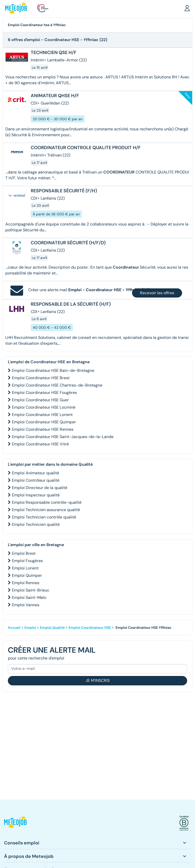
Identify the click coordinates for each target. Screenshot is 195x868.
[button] (187, 8)
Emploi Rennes (26, 583)
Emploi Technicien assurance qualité (46, 510)
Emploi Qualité (52, 628)
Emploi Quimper (27, 575)
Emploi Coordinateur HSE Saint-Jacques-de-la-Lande (63, 437)
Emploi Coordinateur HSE (90, 628)
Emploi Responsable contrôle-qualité (47, 502)
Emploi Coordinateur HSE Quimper (44, 422)
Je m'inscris (98, 680)
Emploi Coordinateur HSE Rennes (43, 429)
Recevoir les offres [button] (157, 293)
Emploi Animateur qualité (36, 473)
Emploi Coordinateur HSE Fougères (44, 393)
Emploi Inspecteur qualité (36, 495)
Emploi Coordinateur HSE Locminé (44, 407)
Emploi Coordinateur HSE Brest (41, 378)
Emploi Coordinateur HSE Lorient (42, 415)
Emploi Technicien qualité (36, 524)
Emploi (30, 628)
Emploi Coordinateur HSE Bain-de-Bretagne (53, 370)
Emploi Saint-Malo (29, 597)
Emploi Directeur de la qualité (40, 488)
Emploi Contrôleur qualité (36, 480)
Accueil (14, 628)
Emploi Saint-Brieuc (31, 590)
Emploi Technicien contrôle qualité (44, 517)
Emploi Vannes (26, 605)
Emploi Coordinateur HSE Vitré (40, 444)
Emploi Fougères (27, 561)
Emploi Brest (24, 553)
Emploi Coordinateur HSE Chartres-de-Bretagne (57, 385)
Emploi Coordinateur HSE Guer (40, 400)
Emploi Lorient (25, 568)
